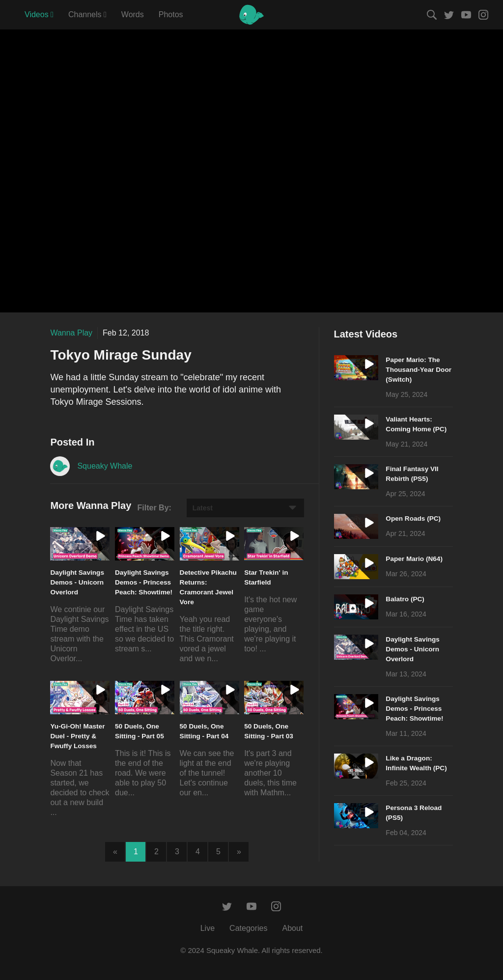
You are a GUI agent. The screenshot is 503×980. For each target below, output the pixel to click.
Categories (248, 928)
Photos (171, 14)
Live (208, 928)
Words (133, 14)
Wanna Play (71, 333)
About (292, 928)
